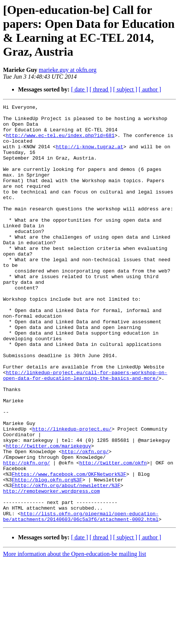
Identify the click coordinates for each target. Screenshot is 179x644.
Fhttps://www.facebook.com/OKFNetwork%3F (69, 548)
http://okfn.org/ (85, 521)
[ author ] (150, 89)
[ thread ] (101, 89)
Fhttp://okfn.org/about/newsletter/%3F (66, 562)
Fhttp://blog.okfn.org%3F (47, 555)
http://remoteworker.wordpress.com (51, 569)
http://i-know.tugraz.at (89, 155)
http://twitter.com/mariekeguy (49, 515)
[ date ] (80, 89)
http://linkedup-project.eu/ (72, 494)
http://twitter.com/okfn (113, 535)
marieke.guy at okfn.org (68, 70)
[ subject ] (125, 89)
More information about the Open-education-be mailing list (74, 637)
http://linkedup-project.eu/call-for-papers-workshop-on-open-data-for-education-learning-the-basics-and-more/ (85, 430)
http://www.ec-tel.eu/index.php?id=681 (60, 142)
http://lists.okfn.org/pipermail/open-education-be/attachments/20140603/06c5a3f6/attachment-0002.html (81, 599)
